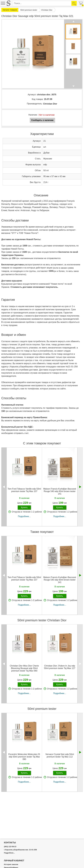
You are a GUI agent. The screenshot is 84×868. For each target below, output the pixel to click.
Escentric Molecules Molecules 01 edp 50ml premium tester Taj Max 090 (24, 757)
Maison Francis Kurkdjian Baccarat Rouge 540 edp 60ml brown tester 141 (60, 491)
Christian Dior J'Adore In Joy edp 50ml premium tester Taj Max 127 (60, 667)
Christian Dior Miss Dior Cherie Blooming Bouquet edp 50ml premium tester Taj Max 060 (24, 668)
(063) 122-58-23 (10, 847)
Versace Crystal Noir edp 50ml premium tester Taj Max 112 (60, 755)
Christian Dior (50, 104)
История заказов (11, 864)
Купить (24, 507)
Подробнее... (24, 516)
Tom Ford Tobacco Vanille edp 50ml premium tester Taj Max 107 (24, 490)
